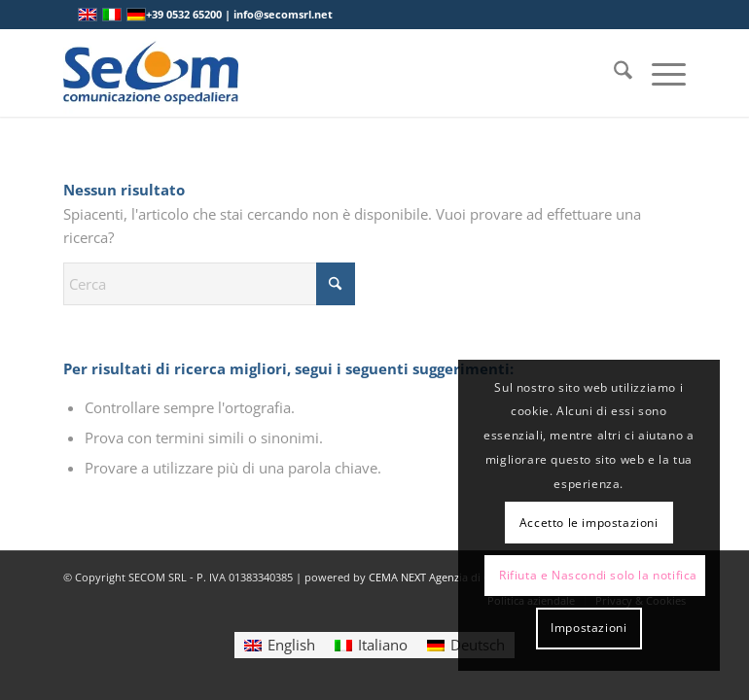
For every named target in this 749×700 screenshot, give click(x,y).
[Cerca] (613, 73)
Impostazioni (588, 628)
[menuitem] (613, 73)
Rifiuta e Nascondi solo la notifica (598, 575)
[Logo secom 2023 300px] (151, 73)
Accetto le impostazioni (589, 523)
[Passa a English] (280, 645)
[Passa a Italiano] (371, 645)
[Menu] (659, 73)
